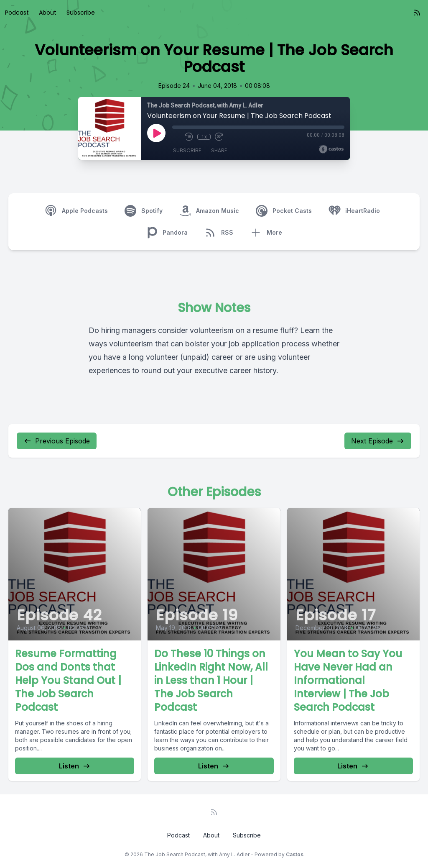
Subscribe (81, 13)
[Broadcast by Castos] (331, 149)
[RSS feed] (417, 13)
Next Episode (378, 441)
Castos (295, 854)
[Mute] (176, 137)
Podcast (17, 13)
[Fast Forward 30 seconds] (219, 137)
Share (219, 150)
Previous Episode (57, 441)
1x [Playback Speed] (204, 137)
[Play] (156, 133)
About (48, 13)
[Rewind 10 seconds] (189, 137)
